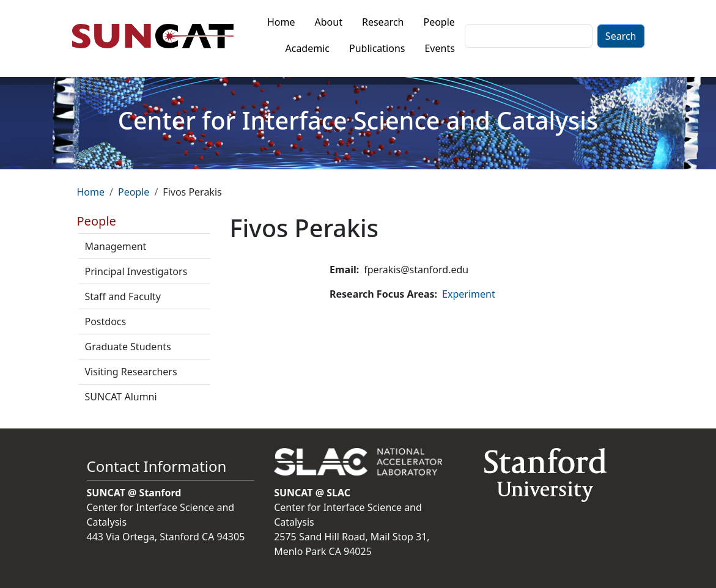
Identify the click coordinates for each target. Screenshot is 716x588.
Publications (377, 48)
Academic (307, 48)
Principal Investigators (136, 271)
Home (281, 22)
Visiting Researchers (131, 372)
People (439, 22)
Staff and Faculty (123, 296)
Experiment (469, 294)
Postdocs (106, 322)
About (329, 22)
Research (383, 22)
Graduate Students (128, 347)
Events (439, 48)
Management (116, 246)
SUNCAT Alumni (121, 397)
